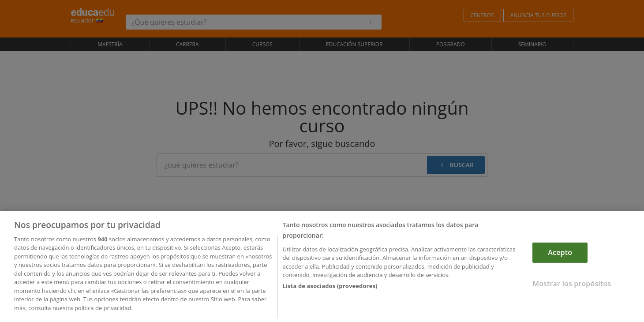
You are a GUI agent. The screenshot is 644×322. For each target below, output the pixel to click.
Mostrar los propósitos (572, 285)
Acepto (560, 254)
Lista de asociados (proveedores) (330, 288)
